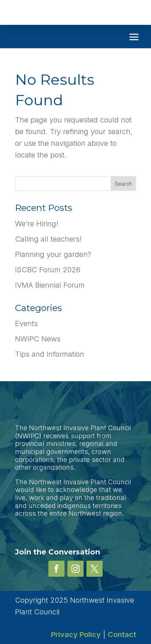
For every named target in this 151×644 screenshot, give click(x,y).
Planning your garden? (53, 254)
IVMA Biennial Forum (50, 285)
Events (26, 323)
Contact (122, 634)
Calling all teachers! (48, 239)
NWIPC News (38, 339)
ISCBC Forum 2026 (48, 270)
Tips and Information (50, 354)
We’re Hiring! (37, 224)
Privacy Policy (76, 634)
